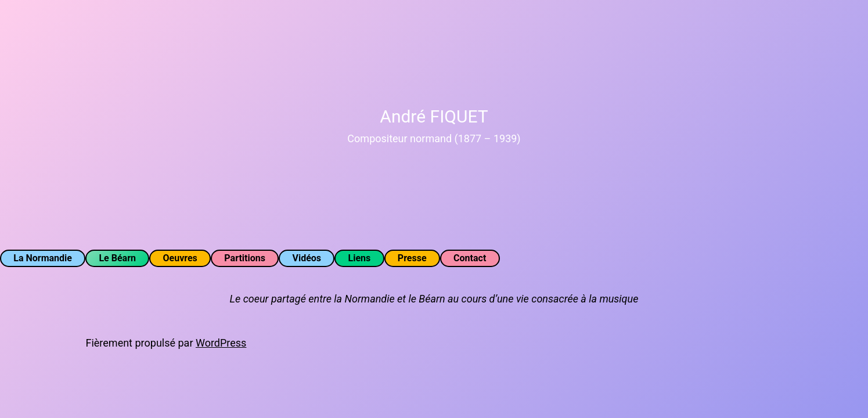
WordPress (221, 343)
